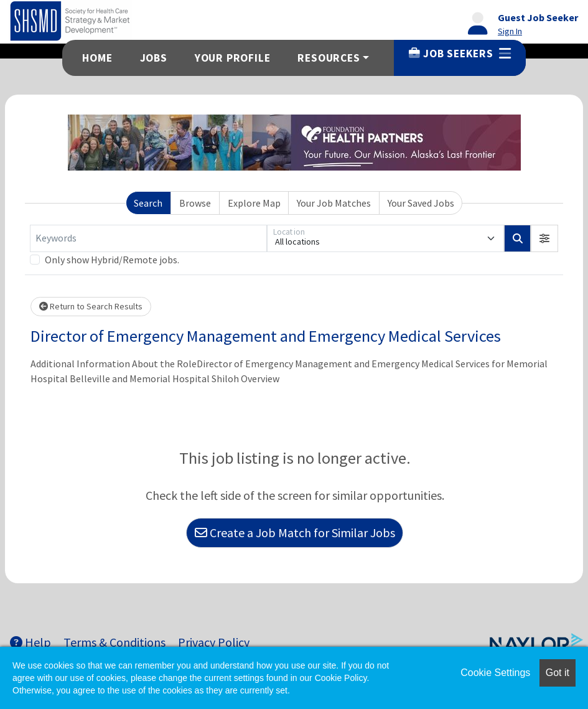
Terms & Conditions (114, 642)
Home (97, 58)
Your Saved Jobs (421, 203)
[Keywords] (148, 238)
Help (30, 642)
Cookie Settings (495, 673)
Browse (195, 203)
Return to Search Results (91, 306)
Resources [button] (329, 58)
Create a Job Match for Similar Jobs (295, 533)
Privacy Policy (214, 642)
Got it (558, 673)
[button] (544, 238)
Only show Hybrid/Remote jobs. (112, 260)
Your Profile (233, 58)
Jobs (154, 58)
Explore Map (254, 203)
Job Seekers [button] (460, 54)
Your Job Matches (334, 203)
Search (148, 203)
